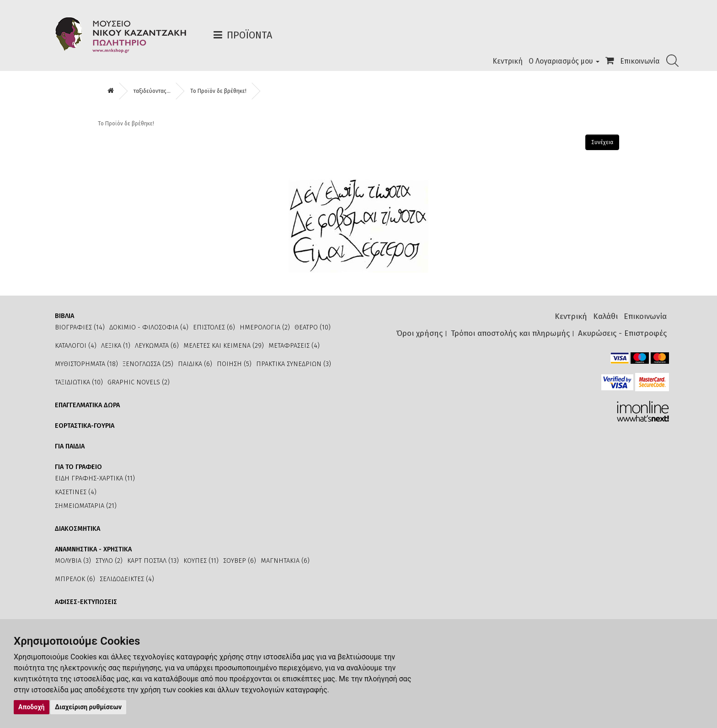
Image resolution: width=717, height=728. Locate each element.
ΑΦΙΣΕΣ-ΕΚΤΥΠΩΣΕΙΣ (86, 602)
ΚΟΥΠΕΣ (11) (201, 561)
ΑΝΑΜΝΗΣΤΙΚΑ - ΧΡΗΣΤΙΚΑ (93, 549)
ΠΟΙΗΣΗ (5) (234, 364)
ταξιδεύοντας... (152, 91)
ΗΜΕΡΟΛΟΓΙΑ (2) (265, 327)
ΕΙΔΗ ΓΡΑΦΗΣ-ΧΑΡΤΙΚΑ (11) (95, 478)
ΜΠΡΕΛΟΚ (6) (75, 579)
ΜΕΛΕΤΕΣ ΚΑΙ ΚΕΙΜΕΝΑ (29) (224, 346)
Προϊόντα (249, 35)
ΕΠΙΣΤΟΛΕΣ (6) (214, 327)
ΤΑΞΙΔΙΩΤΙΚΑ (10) (79, 382)
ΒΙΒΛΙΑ (64, 316)
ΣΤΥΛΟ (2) (109, 561)
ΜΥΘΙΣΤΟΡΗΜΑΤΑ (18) (86, 364)
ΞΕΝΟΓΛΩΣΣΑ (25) (148, 364)
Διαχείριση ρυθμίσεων (88, 707)
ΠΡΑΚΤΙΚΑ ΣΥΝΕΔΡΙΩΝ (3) (294, 364)
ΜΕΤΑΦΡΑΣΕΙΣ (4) (294, 346)
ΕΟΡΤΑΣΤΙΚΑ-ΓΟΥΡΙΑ (85, 426)
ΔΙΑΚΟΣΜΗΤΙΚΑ (78, 529)
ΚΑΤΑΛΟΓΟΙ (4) (76, 346)
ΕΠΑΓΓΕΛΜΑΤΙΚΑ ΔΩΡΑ (87, 405)
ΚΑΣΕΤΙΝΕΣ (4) (76, 492)
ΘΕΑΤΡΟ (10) (313, 327)
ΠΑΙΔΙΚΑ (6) (195, 364)
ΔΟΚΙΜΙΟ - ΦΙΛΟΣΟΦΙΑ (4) (149, 327)
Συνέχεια (602, 142)
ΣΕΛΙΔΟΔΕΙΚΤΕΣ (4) (127, 579)
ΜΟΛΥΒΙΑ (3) (73, 561)
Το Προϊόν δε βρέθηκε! (218, 91)
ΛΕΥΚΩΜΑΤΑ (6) (157, 346)
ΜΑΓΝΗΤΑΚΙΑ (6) (285, 561)
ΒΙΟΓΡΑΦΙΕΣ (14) (80, 327)
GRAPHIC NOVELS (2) (139, 382)
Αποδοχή (32, 707)
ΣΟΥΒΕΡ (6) (240, 561)
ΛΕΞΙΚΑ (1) (116, 346)
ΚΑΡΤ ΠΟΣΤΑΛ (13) (153, 561)
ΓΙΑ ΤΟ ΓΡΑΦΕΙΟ (78, 467)
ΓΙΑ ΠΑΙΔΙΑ (70, 446)
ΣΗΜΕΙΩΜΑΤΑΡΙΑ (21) (86, 506)
